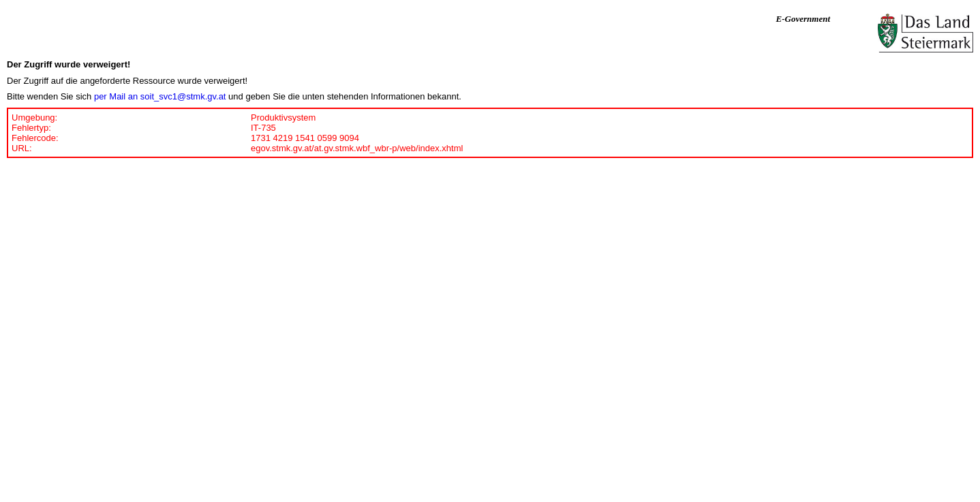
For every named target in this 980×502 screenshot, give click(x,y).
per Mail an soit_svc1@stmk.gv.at (160, 96)
